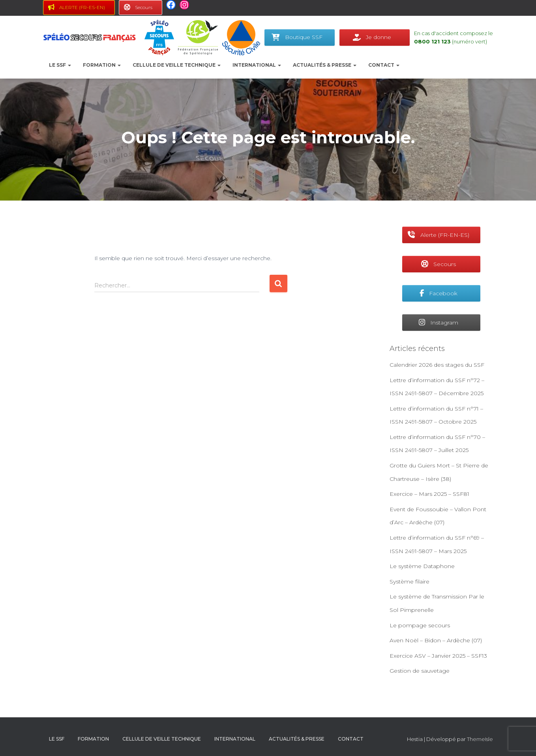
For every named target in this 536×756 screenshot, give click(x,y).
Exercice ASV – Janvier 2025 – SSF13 (438, 656)
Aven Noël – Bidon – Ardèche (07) (436, 640)
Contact (384, 65)
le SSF (60, 65)
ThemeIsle (480, 739)
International (257, 65)
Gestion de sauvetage (420, 671)
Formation (102, 65)
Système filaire (409, 582)
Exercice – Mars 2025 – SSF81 (429, 494)
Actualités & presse (325, 65)
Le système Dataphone (422, 566)
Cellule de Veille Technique (177, 65)
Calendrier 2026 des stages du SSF (437, 365)
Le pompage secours (420, 625)
